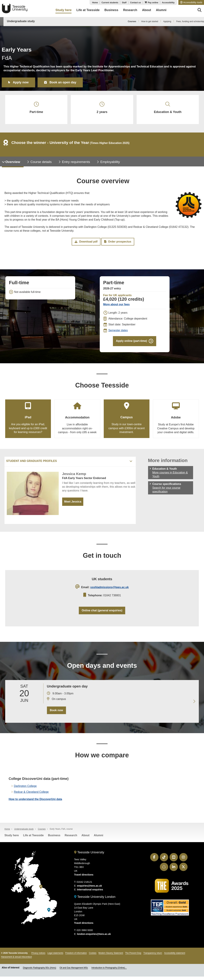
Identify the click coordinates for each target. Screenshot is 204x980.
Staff (124, 3)
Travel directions (84, 875)
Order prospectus (118, 242)
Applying (167, 21)
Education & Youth (168, 108)
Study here (12, 835)
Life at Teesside (33, 835)
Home (95, 3)
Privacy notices (38, 953)
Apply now (21, 82)
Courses (132, 21)
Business (54, 835)
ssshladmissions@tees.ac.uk (109, 587)
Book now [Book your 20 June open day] (56, 710)
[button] (191, 2)
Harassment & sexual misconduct (16, 957)
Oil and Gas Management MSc (74, 968)
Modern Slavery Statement (111, 953)
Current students (110, 3)
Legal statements (55, 953)
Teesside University (15, 8)
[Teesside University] (41, 887)
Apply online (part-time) (131, 341)
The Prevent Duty (133, 953)
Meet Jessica (73, 502)
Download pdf (86, 242)
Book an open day (63, 82)
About (85, 835)
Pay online (153, 3)
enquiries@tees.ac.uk (90, 886)
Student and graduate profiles (32, 461)
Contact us (136, 3)
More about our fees (116, 304)
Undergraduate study (21, 21)
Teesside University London (95, 897)
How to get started (150, 21)
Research (71, 835)
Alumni (99, 835)
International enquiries (90, 890)
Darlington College (25, 786)
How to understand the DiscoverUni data (35, 799)
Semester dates (118, 330)
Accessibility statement (175, 953)
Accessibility (168, 3)
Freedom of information (76, 953)
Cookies (93, 953)
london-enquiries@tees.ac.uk (94, 934)
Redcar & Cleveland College (31, 792)
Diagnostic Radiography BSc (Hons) (39, 968)
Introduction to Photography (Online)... (109, 968)
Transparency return (153, 953)
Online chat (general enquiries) (102, 610)
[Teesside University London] (49, 910)
